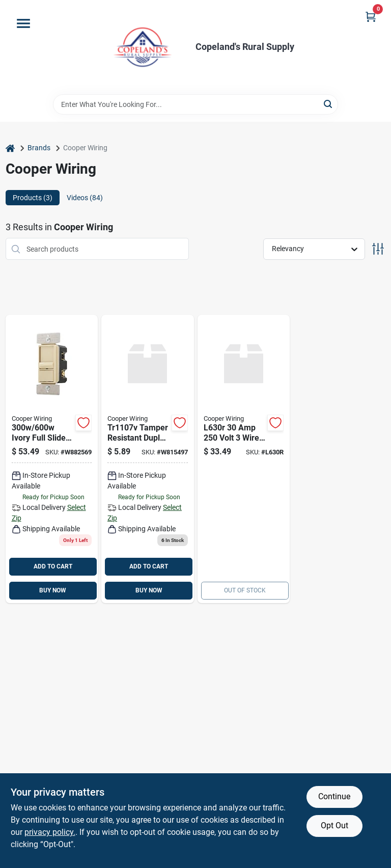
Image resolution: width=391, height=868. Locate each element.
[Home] (10, 148)
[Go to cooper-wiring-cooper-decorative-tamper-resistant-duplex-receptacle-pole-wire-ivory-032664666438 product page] (148, 459)
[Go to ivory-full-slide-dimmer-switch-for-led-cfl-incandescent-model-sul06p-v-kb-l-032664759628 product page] (52, 459)
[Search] (329, 104)
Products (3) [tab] (33, 198)
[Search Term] (195, 104)
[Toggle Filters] (378, 249)
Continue (334, 796)
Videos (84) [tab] (85, 198)
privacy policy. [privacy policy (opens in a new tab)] (50, 832)
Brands (39, 148)
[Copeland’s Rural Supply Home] (143, 47)
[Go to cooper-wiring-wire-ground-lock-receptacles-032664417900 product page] (244, 459)
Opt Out (334, 825)
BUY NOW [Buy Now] (53, 590)
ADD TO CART (53, 566)
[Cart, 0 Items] (371, 17)
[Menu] (23, 23)
